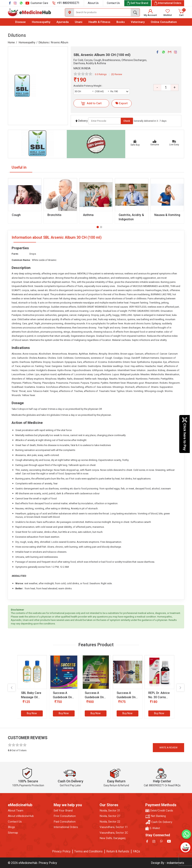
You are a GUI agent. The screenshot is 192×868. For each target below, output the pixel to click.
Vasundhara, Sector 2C (114, 833)
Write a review (168, 748)
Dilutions (44, 43)
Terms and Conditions (88, 851)
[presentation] (12, 688)
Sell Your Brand (63, 811)
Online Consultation (164, 22)
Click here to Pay (185, 434)
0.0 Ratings (101, 74)
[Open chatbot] (185, 847)
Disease (20, 22)
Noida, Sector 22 (110, 822)
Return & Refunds (118, 851)
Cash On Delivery (159, 822)
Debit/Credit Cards (159, 811)
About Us (93, 3)
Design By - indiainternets (168, 863)
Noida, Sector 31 (110, 811)
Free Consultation (65, 816)
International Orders (66, 827)
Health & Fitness (99, 22)
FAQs (136, 851)
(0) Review (117, 74)
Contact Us (113, 3)
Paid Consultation (65, 822)
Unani (79, 22)
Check (127, 121)
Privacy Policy (61, 851)
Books (121, 22)
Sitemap (13, 833)
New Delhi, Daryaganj (112, 838)
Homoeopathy (41, 22)
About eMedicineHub (21, 816)
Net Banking (156, 816)
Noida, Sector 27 (110, 816)
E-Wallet (153, 828)
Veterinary (138, 22)
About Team (16, 811)
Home (11, 43)
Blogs (11, 827)
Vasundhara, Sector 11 (114, 827)
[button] (98, 227)
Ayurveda (63, 22)
